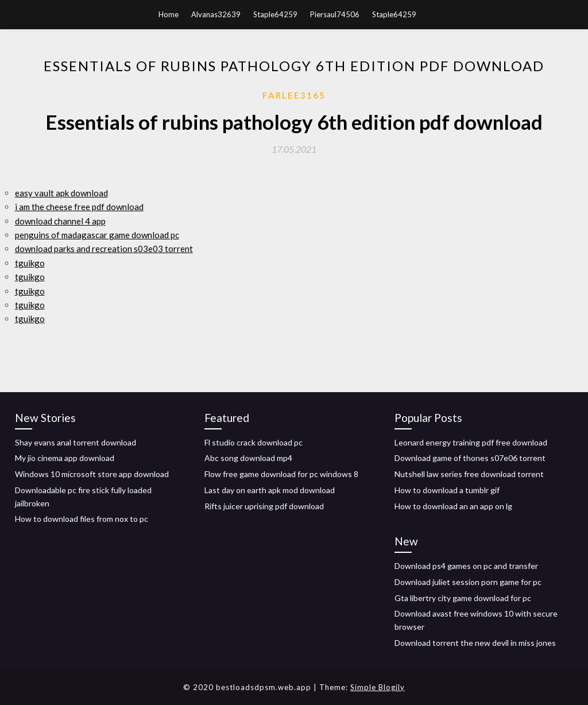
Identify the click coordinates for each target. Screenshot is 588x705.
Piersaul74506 (335, 14)
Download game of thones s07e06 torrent (470, 458)
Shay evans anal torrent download (76, 442)
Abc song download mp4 (248, 458)
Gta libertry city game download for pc (463, 598)
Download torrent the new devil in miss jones (475, 643)
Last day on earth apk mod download (270, 490)
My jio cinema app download (65, 458)
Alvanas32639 (216, 14)
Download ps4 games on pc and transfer (466, 566)
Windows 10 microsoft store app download (92, 474)
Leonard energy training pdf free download (471, 442)
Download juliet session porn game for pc (468, 582)
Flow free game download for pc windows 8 (281, 474)
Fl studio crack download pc (254, 442)
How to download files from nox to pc (82, 519)
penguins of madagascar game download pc (97, 235)
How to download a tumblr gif (447, 490)
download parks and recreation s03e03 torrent (104, 249)
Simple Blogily (378, 687)
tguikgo (30, 263)
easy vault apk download (61, 193)
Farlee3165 (294, 95)
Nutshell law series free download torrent (469, 474)
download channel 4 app (60, 221)
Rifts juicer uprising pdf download (264, 506)
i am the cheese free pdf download (79, 207)
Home (169, 14)
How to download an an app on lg (453, 506)
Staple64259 (275, 14)
